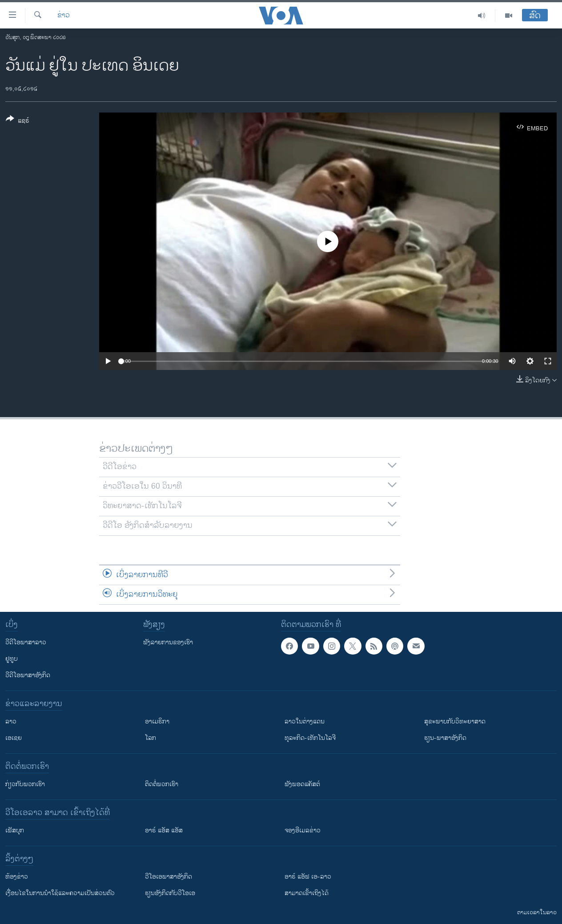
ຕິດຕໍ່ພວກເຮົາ (162, 784)
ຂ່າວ (64, 16)
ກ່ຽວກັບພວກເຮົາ (25, 784)
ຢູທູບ (12, 659)
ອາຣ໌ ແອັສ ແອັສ (164, 830)
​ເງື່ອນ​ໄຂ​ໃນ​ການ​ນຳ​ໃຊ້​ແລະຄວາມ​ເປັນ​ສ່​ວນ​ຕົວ (60, 893)
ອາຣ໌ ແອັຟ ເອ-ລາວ (308, 877)
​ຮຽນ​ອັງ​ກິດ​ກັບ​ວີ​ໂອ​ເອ (170, 893)
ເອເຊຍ (14, 738)
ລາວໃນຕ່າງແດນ (305, 721)
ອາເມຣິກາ (157, 721)
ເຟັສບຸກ (15, 830)
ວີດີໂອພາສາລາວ (26, 642)
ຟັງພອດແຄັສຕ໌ (302, 784)
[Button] (18, 121)
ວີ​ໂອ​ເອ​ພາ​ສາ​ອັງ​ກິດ (169, 877)
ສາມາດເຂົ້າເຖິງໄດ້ (307, 893)
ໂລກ (151, 738)
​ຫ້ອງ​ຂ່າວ (17, 877)
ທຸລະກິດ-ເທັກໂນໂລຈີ (310, 738)
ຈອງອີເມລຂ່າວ (303, 830)
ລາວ (11, 721)
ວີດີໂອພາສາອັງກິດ (28, 675)
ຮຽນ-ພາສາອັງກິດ (445, 738)
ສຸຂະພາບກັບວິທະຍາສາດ (455, 721)
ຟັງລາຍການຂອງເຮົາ (168, 642)
